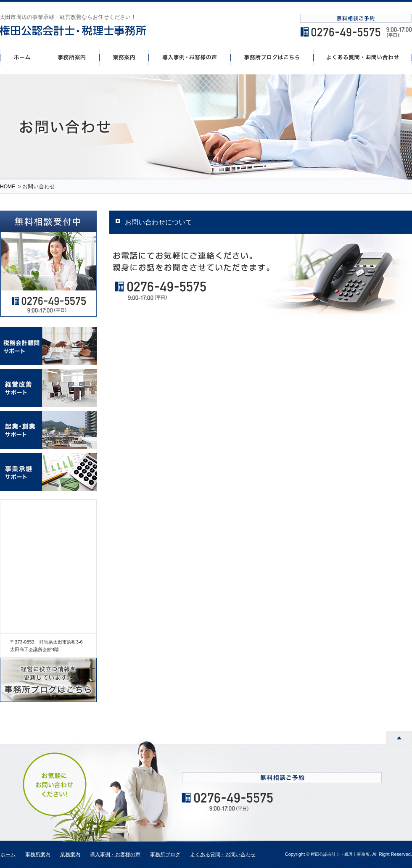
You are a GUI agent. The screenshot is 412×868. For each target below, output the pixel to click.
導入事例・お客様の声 (190, 57)
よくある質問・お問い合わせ (223, 855)
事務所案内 (71, 57)
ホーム (22, 57)
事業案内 (124, 57)
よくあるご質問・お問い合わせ (363, 57)
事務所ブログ (165, 855)
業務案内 (70, 855)
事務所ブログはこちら (272, 57)
